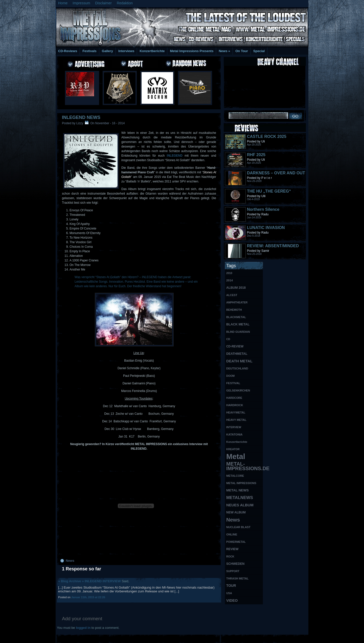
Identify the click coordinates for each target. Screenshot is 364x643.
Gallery (107, 51)
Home (63, 3)
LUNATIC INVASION (266, 228)
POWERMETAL (236, 542)
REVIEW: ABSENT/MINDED (273, 246)
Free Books (77, 638)
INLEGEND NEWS (81, 117)
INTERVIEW (234, 427)
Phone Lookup (296, 638)
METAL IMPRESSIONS (241, 483)
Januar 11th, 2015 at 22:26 (88, 597)
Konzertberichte (152, 51)
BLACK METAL (238, 324)
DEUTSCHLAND (237, 368)
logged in (83, 628)
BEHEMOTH (234, 310)
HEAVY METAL (236, 420)
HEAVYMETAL (236, 412)
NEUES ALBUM (240, 505)
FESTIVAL (233, 383)
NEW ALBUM (236, 512)
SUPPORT (233, 571)
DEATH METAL (239, 361)
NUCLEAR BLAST (238, 527)
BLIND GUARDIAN (238, 332)
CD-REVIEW (235, 346)
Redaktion (125, 3)
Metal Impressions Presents (192, 51)
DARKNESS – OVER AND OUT (276, 173)
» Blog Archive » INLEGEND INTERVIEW (89, 581)
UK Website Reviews (269, 638)
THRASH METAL (237, 578)
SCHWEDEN (235, 564)
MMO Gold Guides (239, 638)
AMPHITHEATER (237, 302)
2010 (229, 273)
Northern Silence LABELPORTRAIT (264, 212)
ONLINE (232, 534)
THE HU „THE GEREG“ (269, 191)
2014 (230, 280)
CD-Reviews (68, 51)
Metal (236, 457)
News (224, 51)
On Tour (242, 51)
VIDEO (232, 600)
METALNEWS (240, 498)
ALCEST (232, 295)
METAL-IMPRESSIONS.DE (245, 466)
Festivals (89, 51)
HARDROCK (235, 405)
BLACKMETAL (236, 317)
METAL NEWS (237, 490)
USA (229, 593)
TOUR (231, 586)
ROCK (230, 556)
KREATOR (233, 449)
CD (228, 339)
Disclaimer (104, 3)
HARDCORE (234, 398)
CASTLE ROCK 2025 (267, 137)
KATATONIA (234, 434)
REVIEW (232, 549)
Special (259, 51)
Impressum (81, 3)
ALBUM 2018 (236, 288)
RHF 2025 (256, 155)
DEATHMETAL (237, 354)
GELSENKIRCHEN (238, 390)
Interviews (126, 51)
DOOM (230, 376)
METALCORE (235, 476)
